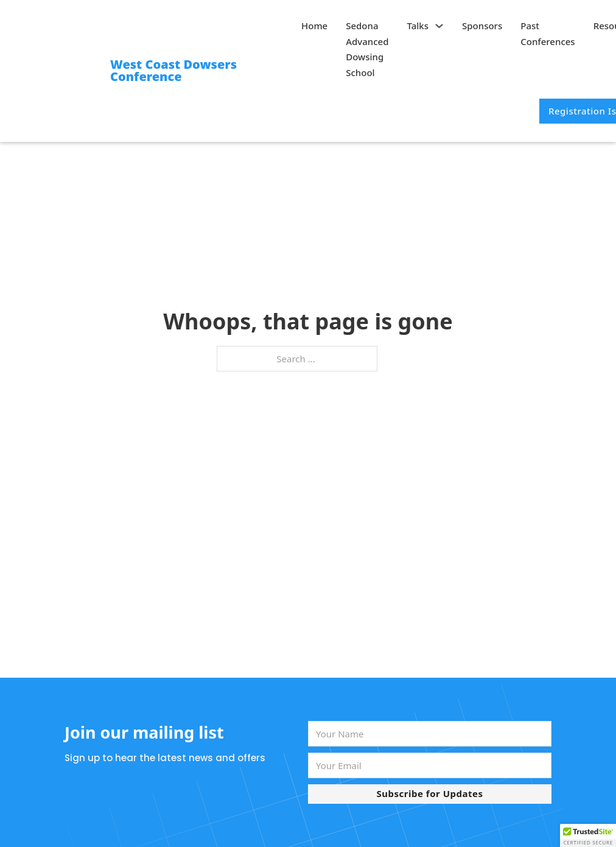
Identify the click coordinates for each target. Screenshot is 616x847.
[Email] (430, 765)
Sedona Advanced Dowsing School (367, 49)
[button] (588, 835)
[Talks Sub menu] (439, 26)
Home (314, 26)
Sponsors (482, 26)
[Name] (430, 734)
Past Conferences (548, 33)
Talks (418, 26)
